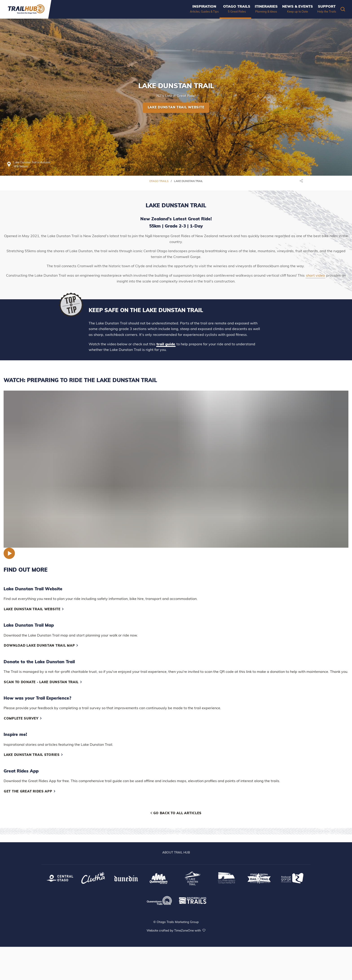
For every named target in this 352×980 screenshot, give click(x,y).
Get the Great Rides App (30, 792)
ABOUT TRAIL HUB (176, 853)
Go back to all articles (176, 813)
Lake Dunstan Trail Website (176, 108)
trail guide (166, 344)
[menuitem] (191, 9)
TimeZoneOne (184, 931)
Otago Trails (159, 181)
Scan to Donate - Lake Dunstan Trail (43, 682)
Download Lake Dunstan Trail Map (41, 646)
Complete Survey (23, 719)
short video (315, 276)
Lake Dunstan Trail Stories (33, 755)
